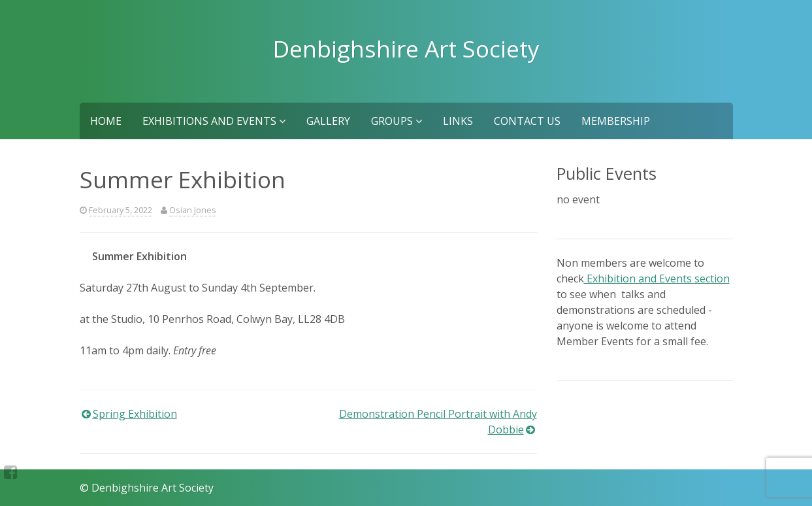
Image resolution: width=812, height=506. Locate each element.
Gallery (328, 121)
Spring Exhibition (135, 414)
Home (106, 121)
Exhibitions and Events (214, 121)
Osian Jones (193, 210)
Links (458, 121)
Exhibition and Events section (657, 278)
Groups (397, 121)
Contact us (527, 121)
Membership (616, 121)
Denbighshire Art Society (406, 48)
